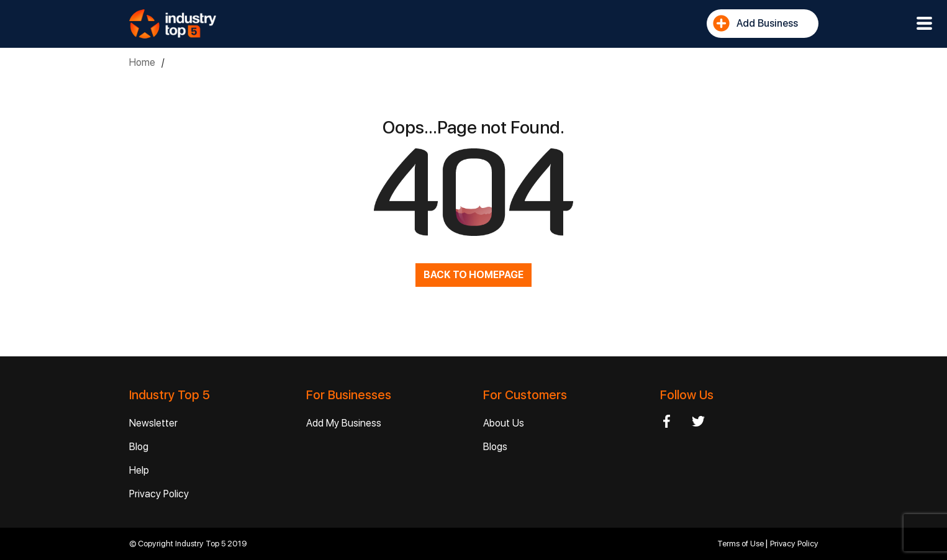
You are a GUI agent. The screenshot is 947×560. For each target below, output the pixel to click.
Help (139, 470)
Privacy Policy (159, 494)
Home (142, 62)
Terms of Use (741, 544)
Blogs (495, 447)
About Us (504, 423)
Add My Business (344, 423)
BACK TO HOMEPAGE (473, 275)
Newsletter (153, 423)
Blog (139, 447)
